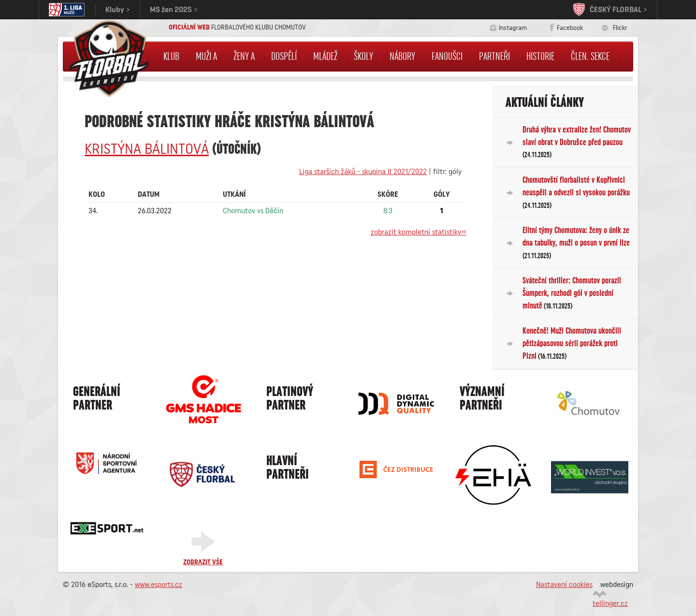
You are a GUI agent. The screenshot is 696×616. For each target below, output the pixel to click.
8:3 (388, 211)
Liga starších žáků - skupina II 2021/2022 (363, 172)
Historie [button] (540, 57)
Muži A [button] (206, 57)
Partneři (494, 57)
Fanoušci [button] (447, 57)
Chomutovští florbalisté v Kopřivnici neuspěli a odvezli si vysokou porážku (576, 192)
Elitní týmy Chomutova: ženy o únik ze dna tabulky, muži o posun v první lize (576, 242)
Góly (442, 194)
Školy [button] (363, 57)
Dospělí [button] (284, 57)
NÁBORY (402, 57)
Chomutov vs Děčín (253, 211)
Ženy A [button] (244, 57)
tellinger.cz (610, 603)
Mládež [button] (325, 57)
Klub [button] (171, 57)
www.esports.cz (159, 585)
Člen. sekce (590, 57)
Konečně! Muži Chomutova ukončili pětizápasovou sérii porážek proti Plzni (572, 343)
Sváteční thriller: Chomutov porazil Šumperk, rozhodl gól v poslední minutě (572, 293)
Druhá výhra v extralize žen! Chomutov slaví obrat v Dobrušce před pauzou (577, 142)
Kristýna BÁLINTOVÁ (147, 149)
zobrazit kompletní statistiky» (419, 232)
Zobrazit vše (203, 562)
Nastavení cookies (564, 585)
